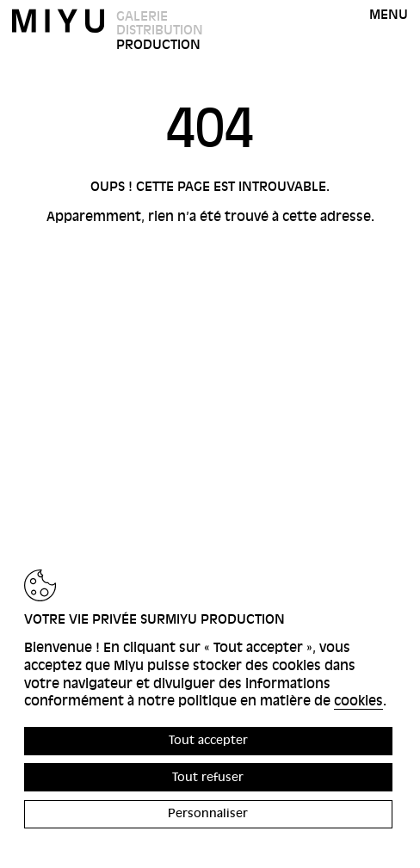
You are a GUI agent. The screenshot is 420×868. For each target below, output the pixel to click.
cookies (358, 701)
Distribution (160, 30)
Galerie (142, 16)
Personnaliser (208, 813)
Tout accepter (208, 740)
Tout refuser (208, 777)
